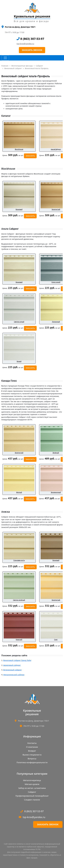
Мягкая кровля (32, 784)
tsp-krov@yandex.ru (25, 44)
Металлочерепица (32, 780)
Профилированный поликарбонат (32, 796)
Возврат (32, 751)
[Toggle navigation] (5, 58)
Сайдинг (39, 66)
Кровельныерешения (32, 712)
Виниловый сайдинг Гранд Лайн (17, 660)
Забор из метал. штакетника (32, 788)
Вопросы (32, 758)
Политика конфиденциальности (32, 762)
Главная (5, 66)
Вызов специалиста (32, 755)
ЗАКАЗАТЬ (30, 156)
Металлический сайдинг (14, 675)
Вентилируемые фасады (22, 66)
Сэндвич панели (32, 800)
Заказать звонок (48, 824)
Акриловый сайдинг (12, 665)
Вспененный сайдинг (13, 670)
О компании (32, 747)
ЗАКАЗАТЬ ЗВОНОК (32, 50)
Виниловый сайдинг (13, 68)
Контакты (32, 743)
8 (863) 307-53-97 (30, 39)
